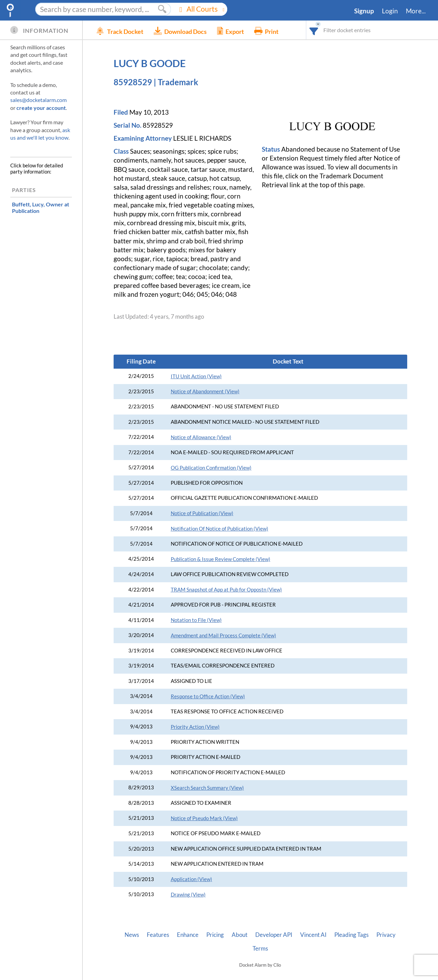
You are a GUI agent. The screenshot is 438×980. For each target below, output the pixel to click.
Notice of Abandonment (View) (205, 391)
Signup (364, 11)
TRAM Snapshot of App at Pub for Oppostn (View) (226, 590)
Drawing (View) (188, 895)
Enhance (188, 935)
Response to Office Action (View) (208, 696)
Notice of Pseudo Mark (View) (204, 818)
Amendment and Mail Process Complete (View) (223, 635)
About (240, 935)
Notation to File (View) (196, 620)
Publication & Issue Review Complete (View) (221, 559)
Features (158, 935)
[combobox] (314, 30)
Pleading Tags (351, 935)
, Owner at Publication (41, 207)
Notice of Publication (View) (202, 513)
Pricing (215, 935)
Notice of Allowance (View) (201, 437)
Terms (260, 949)
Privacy (386, 935)
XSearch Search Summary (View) (207, 788)
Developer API (274, 935)
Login (390, 11)
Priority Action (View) (195, 727)
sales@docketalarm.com (38, 100)
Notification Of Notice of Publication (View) (220, 529)
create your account (41, 108)
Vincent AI (313, 935)
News (132, 935)
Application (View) (191, 879)
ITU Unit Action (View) (196, 376)
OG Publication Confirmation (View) (211, 468)
